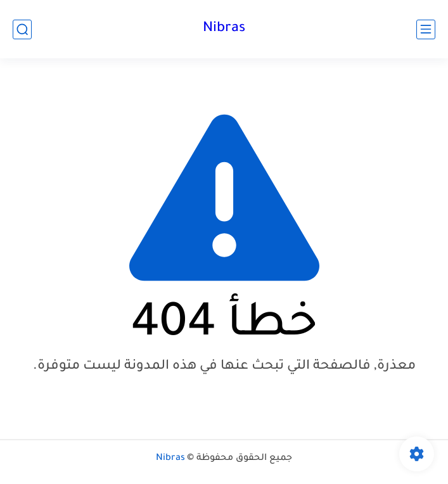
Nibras (224, 29)
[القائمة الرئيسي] (426, 29)
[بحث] (22, 29)
